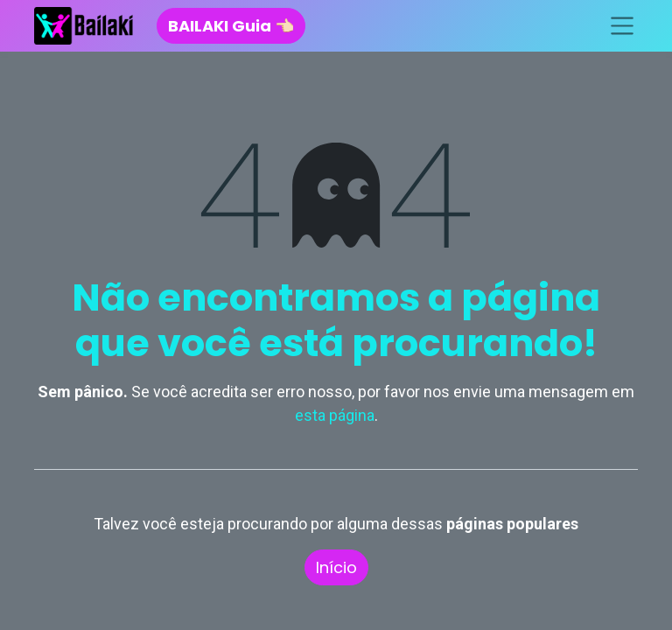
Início (336, 567)
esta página (335, 415)
